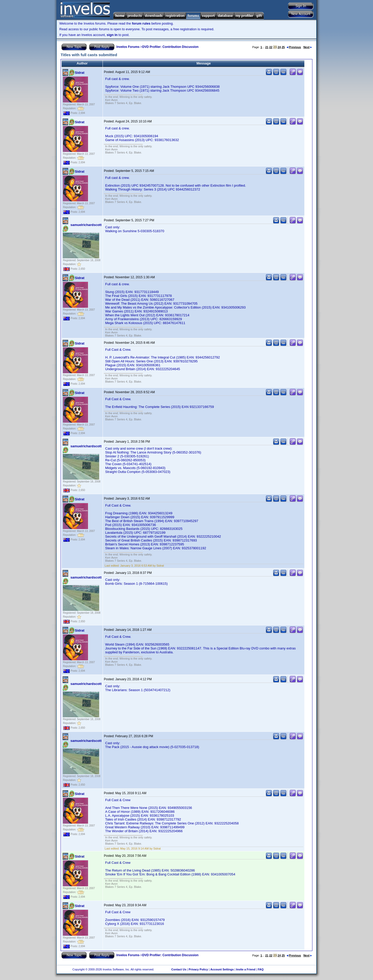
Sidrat (80, 73)
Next (308, 47)
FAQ (261, 969)
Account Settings (222, 969)
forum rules (141, 23)
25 (283, 47)
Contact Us (179, 969)
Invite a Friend (246, 969)
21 (267, 47)
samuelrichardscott (86, 225)
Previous (294, 47)
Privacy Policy (198, 969)
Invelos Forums (128, 47)
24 (279, 47)
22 (271, 47)
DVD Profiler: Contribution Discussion (170, 47)
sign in (112, 35)
